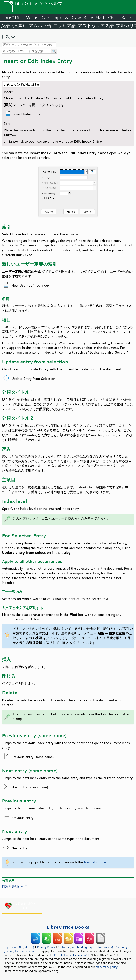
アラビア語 (64, 25)
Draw (75, 18)
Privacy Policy (46, 947)
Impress (60, 18)
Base (88, 18)
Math (100, 18)
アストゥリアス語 (96, 25)
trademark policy (107, 967)
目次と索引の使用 (15, 887)
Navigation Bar (95, 862)
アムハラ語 (40, 25)
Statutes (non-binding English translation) (85, 947)
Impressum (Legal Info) (19, 947)
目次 (6, 36)
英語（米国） (14, 25)
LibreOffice (12, 18)
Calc (46, 18)
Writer (32, 18)
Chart (113, 18)
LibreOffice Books (68, 927)
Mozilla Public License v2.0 (72, 955)
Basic (126, 18)
